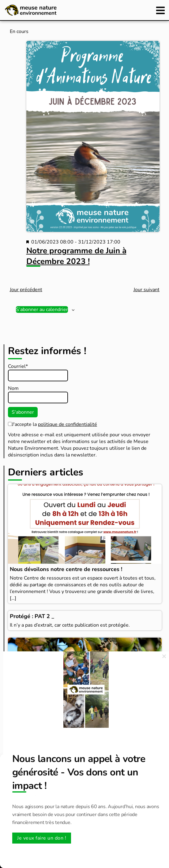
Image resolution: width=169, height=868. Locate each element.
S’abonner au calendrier (42, 309)
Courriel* (18, 366)
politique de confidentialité (68, 424)
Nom (13, 388)
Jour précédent (26, 290)
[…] (13, 598)
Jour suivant (146, 290)
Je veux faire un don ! (42, 838)
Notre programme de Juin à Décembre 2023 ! (76, 256)
